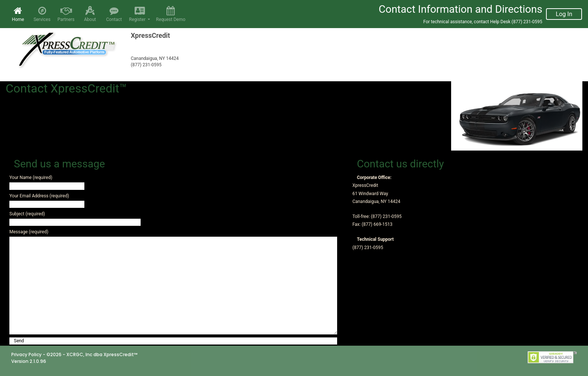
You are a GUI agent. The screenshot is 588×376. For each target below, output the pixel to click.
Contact (114, 14)
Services (42, 14)
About (90, 14)
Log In (564, 14)
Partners (66, 14)
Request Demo (171, 14)
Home (19, 14)
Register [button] (139, 14)
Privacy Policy (26, 354)
